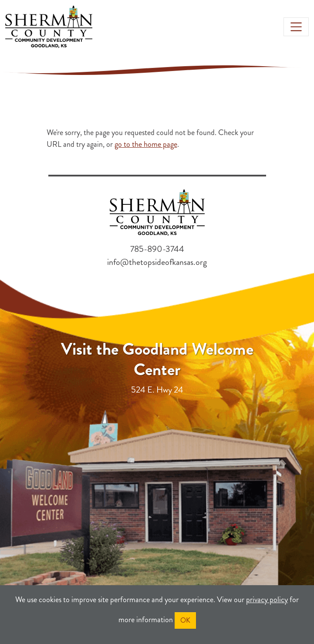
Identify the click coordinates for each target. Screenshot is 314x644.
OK (185, 620)
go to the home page (146, 144)
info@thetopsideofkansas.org (157, 262)
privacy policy (267, 600)
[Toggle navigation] (296, 27)
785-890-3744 (157, 249)
